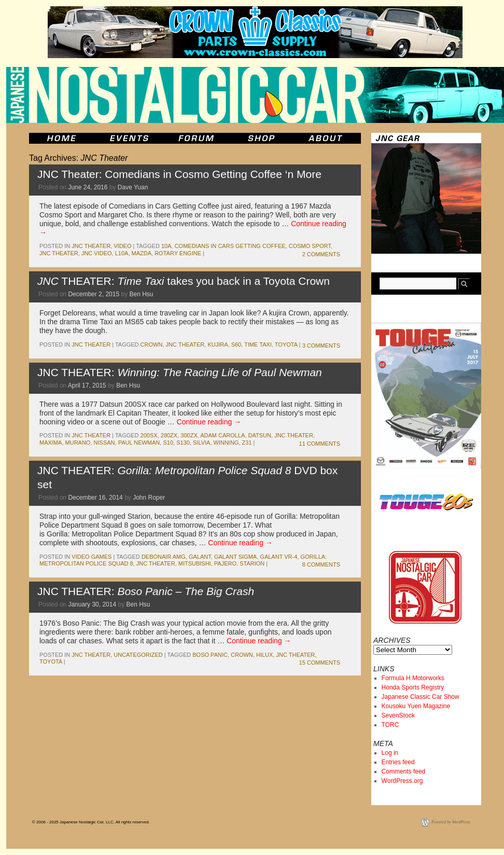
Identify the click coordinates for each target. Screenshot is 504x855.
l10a (122, 253)
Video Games (92, 557)
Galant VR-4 (278, 557)
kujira (218, 344)
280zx (169, 435)
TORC (390, 725)
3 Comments (321, 346)
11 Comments (320, 444)
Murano (78, 443)
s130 (183, 443)
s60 (236, 344)
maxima (51, 443)
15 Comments (320, 663)
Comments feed (404, 771)
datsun (260, 435)
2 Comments (321, 254)
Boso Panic (210, 655)
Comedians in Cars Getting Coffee (230, 246)
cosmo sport (310, 246)
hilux (264, 655)
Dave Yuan (133, 187)
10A (166, 246)
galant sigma (235, 557)
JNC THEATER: (180, 372)
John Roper (149, 498)
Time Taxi (258, 344)
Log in (390, 753)
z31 (247, 443)
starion (252, 563)
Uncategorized (138, 655)
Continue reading (209, 422)
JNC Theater (91, 246)
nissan (104, 443)
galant (200, 557)
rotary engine (178, 253)
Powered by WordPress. (451, 822)
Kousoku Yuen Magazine (416, 706)
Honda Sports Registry (413, 687)
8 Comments (321, 564)
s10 (168, 443)
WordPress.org (402, 781)
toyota (286, 344)
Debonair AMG (164, 557)
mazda (142, 253)
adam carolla (222, 435)
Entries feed (398, 762)
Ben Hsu (142, 294)
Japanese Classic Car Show (421, 697)
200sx (149, 435)
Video (122, 246)
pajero (225, 563)
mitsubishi (195, 563)
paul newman (139, 443)
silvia (201, 443)
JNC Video (97, 253)
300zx (189, 435)
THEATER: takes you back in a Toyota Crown (184, 281)
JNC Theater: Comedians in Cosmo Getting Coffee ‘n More (179, 174)
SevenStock (398, 715)
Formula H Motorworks (413, 678)
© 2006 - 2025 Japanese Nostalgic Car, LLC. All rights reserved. (91, 822)
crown (152, 344)
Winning (226, 443)
